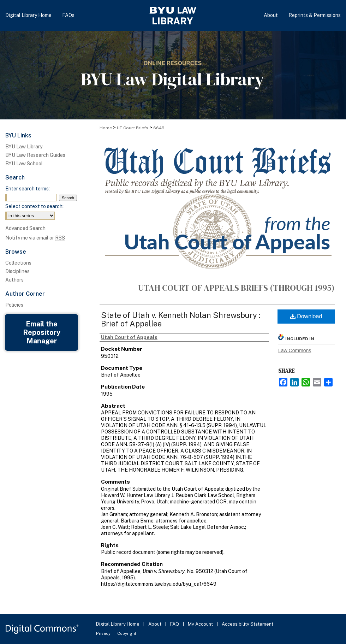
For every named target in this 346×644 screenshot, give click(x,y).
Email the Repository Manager (42, 332)
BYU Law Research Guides (35, 155)
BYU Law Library (24, 147)
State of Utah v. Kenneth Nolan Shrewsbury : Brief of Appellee (181, 319)
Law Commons (295, 350)
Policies (14, 305)
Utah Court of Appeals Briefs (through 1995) (236, 288)
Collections (18, 263)
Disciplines (17, 271)
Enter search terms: (28, 189)
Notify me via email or (35, 238)
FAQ (175, 624)
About (155, 624)
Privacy (104, 633)
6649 (159, 128)
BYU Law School (24, 164)
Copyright (127, 633)
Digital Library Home (118, 624)
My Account (201, 624)
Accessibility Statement (247, 624)
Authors (14, 280)
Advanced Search (25, 228)
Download (306, 316)
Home (106, 128)
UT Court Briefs (133, 128)
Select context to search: (34, 206)
